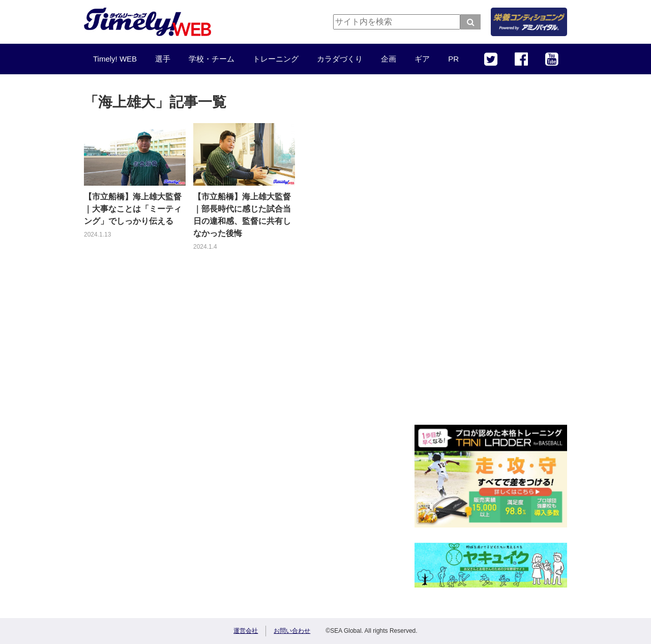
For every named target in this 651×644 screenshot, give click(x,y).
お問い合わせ (292, 631)
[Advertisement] (491, 257)
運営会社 (246, 631)
